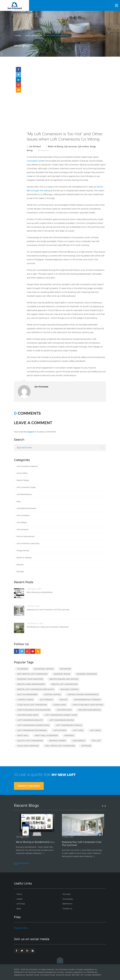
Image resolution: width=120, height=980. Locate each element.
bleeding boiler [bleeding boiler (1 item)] (62, 674)
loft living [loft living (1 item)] (78, 730)
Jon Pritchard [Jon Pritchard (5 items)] (64, 710)
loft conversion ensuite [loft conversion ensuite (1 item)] (30, 720)
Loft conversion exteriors (27, 466)
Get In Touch (21, 46)
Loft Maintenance (24, 494)
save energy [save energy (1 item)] (79, 741)
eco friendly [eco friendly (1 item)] (47, 700)
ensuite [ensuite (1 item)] (64, 700)
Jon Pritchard (35, 147)
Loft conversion (34, 36)
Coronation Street (36, 161)
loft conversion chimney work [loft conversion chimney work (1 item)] (61, 715)
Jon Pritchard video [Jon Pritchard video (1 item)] (28, 715)
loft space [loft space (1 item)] (95, 730)
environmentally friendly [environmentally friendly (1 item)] (88, 700)
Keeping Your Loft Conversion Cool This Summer (48, 610)
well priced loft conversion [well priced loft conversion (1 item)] (60, 746)
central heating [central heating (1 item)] (52, 694)
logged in (32, 432)
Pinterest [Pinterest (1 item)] (69, 735)
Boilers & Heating (56, 147)
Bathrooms (67, 904)
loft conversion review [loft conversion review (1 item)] (62, 720)
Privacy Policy (21, 928)
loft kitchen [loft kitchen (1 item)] (60, 730)
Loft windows (83, 147)
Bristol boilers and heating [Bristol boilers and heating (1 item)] (64, 679)
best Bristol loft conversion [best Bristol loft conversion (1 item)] (32, 674)
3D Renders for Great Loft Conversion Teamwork (48, 627)
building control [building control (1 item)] (70, 689)
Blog (19, 909)
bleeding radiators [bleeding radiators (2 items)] (87, 674)
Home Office (22, 473)
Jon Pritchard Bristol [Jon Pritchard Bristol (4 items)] (89, 710)
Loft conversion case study (28, 543)
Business (20, 571)
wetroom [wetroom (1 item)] (86, 746)
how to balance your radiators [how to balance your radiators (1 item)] (34, 710)
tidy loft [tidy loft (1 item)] (96, 741)
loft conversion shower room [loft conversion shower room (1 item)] (33, 725)
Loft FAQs (21, 904)
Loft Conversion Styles (26, 487)
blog (18, 501)
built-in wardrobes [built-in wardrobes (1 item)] (27, 694)
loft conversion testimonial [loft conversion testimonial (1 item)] (32, 730)
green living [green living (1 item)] (60, 705)
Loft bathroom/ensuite (26, 508)
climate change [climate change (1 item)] (25, 700)
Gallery (20, 899)
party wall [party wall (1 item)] (23, 735)
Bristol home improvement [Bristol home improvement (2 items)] (31, 684)
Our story (66, 894)
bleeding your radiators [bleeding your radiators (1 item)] (30, 679)
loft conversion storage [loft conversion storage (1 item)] (69, 725)
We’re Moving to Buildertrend (40, 592)
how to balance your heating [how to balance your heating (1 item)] (88, 705)
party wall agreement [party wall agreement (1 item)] (46, 735)
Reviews (20, 565)
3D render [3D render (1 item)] (23, 669)
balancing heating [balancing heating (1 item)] (44, 669)
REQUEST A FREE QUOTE (29, 786)
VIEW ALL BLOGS (21, 863)
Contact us (67, 909)
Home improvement (26, 536)
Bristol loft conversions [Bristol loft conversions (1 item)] (65, 684)
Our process (68, 899)
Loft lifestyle (22, 522)
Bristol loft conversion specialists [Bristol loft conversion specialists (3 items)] (36, 689)
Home (18, 36)
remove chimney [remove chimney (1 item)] (58, 741)
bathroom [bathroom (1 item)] (66, 669)
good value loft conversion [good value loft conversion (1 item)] (32, 705)
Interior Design (23, 480)
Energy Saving (23, 550)
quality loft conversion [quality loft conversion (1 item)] (30, 741)
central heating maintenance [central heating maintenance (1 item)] (83, 694)
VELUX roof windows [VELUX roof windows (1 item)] (28, 746)
